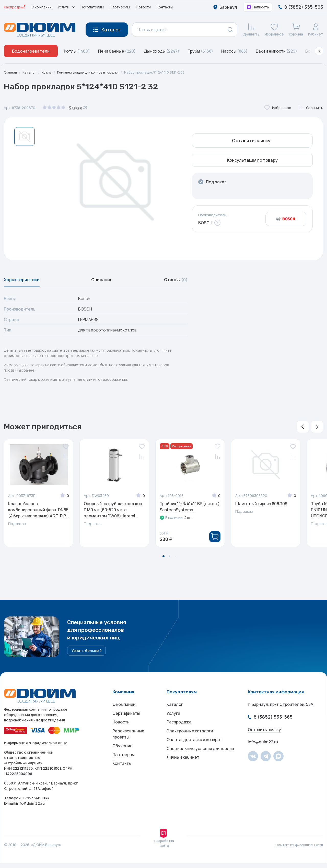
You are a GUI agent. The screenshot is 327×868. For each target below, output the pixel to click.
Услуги (173, 720)
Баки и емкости (276, 51)
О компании (42, 7)
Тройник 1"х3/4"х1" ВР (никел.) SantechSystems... (190, 510)
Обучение (122, 756)
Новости (143, 7)
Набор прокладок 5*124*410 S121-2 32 (166, 72)
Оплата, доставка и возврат (194, 750)
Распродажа (15, 7)
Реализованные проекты (128, 743)
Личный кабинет (183, 771)
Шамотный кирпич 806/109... (263, 507)
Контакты (165, 7)
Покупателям (92, 7)
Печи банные (117, 51)
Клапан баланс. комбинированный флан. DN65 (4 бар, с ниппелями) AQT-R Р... (39, 513)
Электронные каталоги (190, 740)
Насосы (234, 51)
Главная (11, 72)
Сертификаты (126, 720)
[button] (319, 51)
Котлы (77, 51)
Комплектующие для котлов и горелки (93, 72)
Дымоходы (162, 51)
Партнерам (120, 7)
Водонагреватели (31, 51)
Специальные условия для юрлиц (201, 760)
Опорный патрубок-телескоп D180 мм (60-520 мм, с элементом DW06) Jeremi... (113, 513)
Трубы (200, 51)
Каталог (30, 72)
